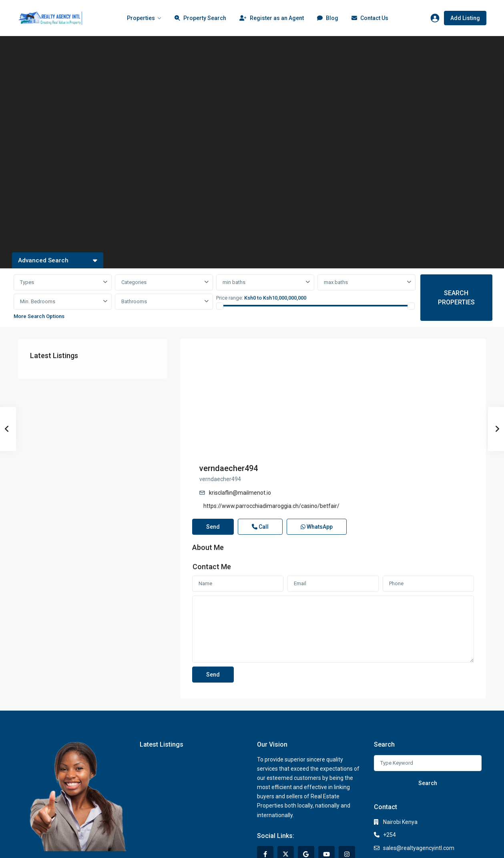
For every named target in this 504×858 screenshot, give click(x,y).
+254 (390, 779)
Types (27, 282)
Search (428, 728)
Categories (134, 282)
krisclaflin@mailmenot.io (386, 381)
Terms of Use (428, 846)
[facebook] (265, 799)
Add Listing (465, 18)
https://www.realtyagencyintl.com (426, 806)
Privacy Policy (357, 846)
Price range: (230, 298)
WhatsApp (317, 471)
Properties (141, 18)
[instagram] (347, 799)
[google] (306, 799)
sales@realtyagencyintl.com (419, 793)
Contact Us (370, 19)
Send (213, 471)
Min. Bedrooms (38, 301)
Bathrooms (134, 301)
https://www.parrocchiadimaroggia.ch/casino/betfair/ (417, 394)
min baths (234, 282)
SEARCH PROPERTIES (456, 298)
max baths (336, 282)
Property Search (200, 19)
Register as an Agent (272, 19)
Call (260, 471)
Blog (328, 19)
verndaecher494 (374, 356)
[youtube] (326, 799)
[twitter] (286, 799)
